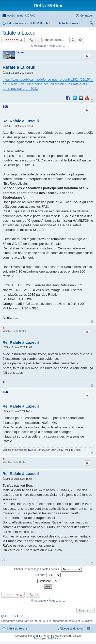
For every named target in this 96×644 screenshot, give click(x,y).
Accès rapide (15, 16)
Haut (92, 100)
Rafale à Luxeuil (19, 33)
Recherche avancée (80, 40)
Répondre (11, 40)
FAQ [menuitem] (33, 16)
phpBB (36, 636)
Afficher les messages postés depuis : (48, 569)
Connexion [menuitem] (87, 16)
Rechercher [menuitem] (91, 24)
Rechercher (73, 40)
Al (4, 328)
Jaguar (20, 53)
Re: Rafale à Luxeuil (21, 121)
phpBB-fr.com (54, 639)
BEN (5, 107)
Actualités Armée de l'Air (72, 23)
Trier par (48, 575)
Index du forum (16, 23)
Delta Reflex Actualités (42, 23)
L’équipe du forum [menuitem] (73, 628)
